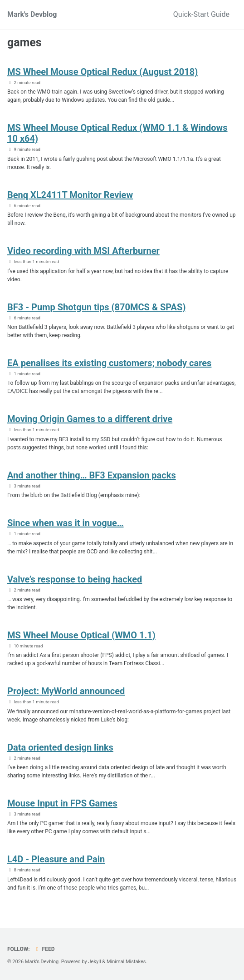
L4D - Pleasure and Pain (56, 859)
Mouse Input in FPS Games (62, 803)
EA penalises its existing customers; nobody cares (109, 363)
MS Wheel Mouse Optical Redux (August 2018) (102, 72)
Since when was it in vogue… (66, 523)
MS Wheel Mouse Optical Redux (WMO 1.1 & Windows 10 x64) (117, 133)
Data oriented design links (60, 747)
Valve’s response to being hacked (75, 579)
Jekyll (95, 962)
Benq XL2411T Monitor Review (70, 195)
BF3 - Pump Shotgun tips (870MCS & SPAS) (96, 307)
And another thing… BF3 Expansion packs (92, 475)
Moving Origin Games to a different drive (90, 419)
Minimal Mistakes (126, 962)
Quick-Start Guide (201, 14)
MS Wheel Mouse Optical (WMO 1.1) (81, 635)
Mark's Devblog (32, 14)
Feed (44, 949)
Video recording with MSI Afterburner (83, 251)
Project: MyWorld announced (66, 691)
